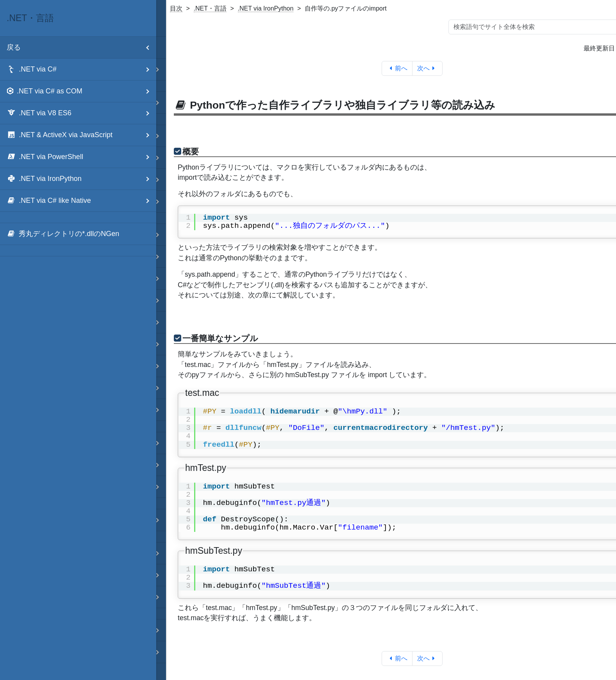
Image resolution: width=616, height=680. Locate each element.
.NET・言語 (210, 8)
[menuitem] (78, 234)
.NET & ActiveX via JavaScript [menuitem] (81, 135)
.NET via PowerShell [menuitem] (81, 157)
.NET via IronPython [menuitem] (81, 179)
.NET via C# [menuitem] (81, 69)
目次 (176, 8)
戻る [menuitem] (81, 47)
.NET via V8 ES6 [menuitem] (81, 113)
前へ (397, 68)
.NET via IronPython (266, 8)
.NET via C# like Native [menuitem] (81, 201)
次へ (428, 68)
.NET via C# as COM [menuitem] (81, 91)
